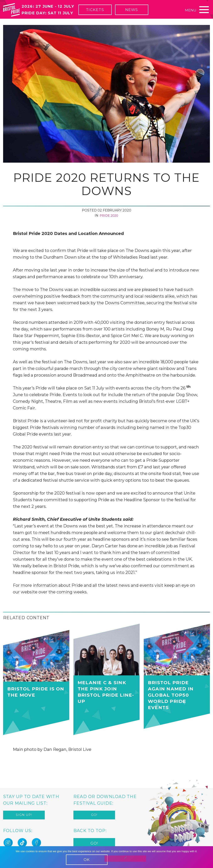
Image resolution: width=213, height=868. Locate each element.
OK (87, 860)
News (142, 12)
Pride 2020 (109, 215)
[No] (125, 859)
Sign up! (24, 816)
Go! (94, 816)
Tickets (105, 12)
